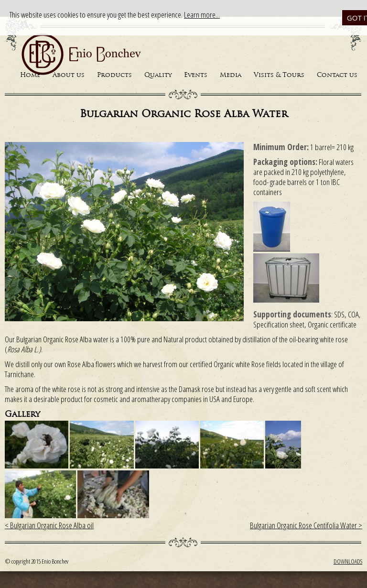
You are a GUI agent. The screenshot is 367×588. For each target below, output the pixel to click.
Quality (158, 75)
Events (196, 75)
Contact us (337, 75)
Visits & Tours (279, 75)
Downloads (348, 561)
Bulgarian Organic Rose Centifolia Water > (306, 525)
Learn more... (202, 15)
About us (69, 75)
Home (30, 75)
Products (114, 75)
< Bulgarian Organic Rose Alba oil (49, 525)
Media (231, 75)
